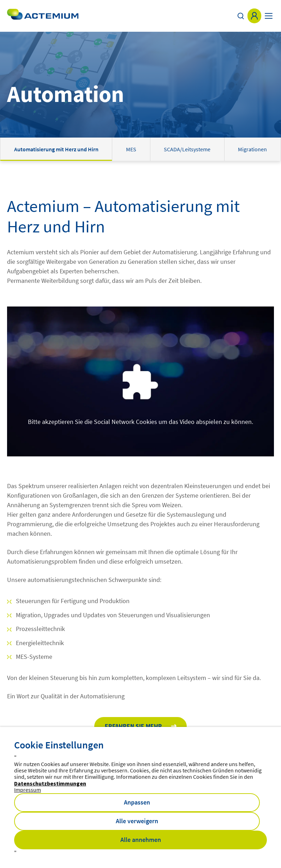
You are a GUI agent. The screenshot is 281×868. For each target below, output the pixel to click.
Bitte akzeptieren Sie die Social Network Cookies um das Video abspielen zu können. (140, 422)
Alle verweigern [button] (137, 821)
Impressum (28, 790)
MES (131, 149)
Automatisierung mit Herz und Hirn (56, 149)
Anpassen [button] (137, 802)
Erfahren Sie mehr (133, 726)
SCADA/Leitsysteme (187, 149)
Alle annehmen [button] (141, 840)
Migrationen (252, 149)
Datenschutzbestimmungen (50, 783)
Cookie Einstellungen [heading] (59, 745)
